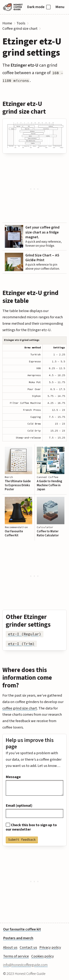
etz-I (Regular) (25, 634)
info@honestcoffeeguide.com (25, 965)
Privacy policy (50, 947)
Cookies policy (43, 956)
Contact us (28, 947)
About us (10, 947)
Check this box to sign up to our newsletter (31, 827)
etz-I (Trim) (21, 644)
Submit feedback (22, 840)
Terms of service (16, 956)
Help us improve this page (30, 743)
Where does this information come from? (27, 678)
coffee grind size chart (20, 708)
